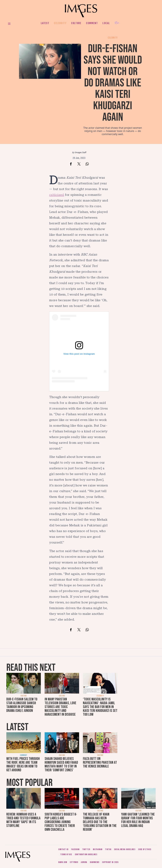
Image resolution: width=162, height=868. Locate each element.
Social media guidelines (125, 849)
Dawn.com (63, 862)
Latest (45, 23)
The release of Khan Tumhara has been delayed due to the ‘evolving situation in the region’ (100, 822)
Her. (117, 23)
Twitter (86, 849)
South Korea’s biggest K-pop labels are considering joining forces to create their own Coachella (61, 822)
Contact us (63, 849)
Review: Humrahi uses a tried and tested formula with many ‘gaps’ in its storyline (23, 820)
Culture (76, 23)
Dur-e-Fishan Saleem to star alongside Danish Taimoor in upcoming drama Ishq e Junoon (22, 705)
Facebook (75, 849)
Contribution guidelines (86, 854)
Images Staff (81, 152)
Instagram (98, 849)
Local (106, 23)
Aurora (84, 862)
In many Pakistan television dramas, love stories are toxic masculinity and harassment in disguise (60, 707)
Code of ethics (145, 849)
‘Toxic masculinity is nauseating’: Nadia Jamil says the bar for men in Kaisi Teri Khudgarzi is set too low (100, 707)
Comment (92, 23)
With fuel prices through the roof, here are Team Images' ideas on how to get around (23, 764)
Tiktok (108, 849)
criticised (57, 195)
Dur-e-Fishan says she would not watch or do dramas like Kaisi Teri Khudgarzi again (113, 83)
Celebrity (60, 23)
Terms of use (66, 854)
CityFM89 (74, 862)
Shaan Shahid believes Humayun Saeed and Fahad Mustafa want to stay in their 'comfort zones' (61, 764)
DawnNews (95, 862)
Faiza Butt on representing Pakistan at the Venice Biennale (100, 762)
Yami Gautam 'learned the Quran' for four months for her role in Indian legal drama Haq (138, 820)
